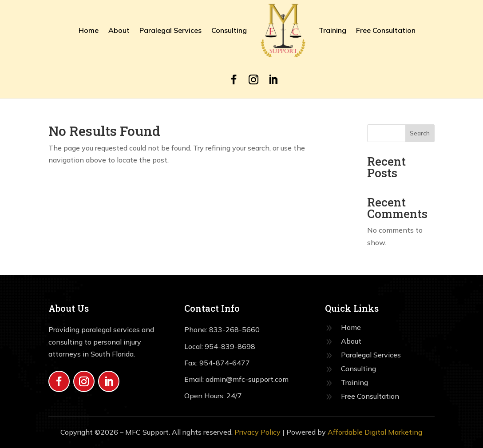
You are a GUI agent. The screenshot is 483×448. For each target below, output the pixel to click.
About (119, 30)
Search (420, 133)
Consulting (229, 30)
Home (89, 30)
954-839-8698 (230, 346)
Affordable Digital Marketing (375, 432)
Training (333, 30)
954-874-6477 (225, 363)
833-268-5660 (234, 329)
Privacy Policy (257, 432)
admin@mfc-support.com (246, 379)
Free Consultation (386, 30)
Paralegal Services (170, 30)
